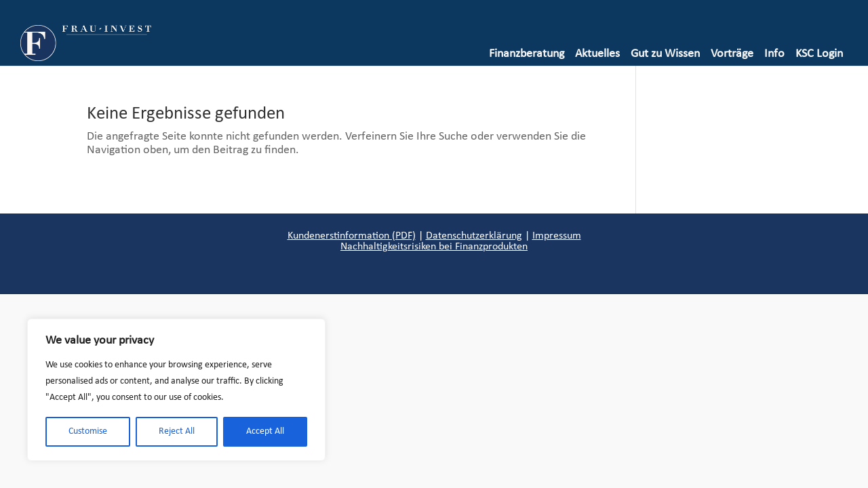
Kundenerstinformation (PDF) (352, 236)
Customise (88, 431)
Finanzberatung (527, 54)
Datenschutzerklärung (474, 236)
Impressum (557, 236)
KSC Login (819, 54)
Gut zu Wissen (665, 54)
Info (774, 54)
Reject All (177, 431)
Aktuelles (597, 54)
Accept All (265, 431)
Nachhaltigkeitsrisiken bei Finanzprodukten (434, 247)
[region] (176, 390)
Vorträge (732, 54)
